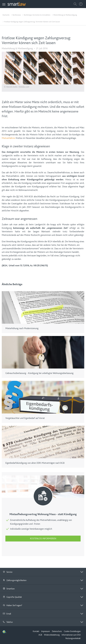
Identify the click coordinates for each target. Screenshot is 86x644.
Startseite (6, 15)
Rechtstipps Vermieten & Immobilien (37, 15)
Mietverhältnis (8, 138)
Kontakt (36, 631)
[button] (43, 572)
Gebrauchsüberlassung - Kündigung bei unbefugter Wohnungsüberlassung (39, 373)
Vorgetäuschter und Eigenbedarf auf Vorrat (25, 418)
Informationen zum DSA (71, 635)
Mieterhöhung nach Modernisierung (22, 328)
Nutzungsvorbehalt (73, 638)
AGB (40, 635)
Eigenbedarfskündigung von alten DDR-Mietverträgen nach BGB (35, 463)
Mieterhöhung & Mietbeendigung (65, 15)
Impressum (46, 631)
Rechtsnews (17, 15)
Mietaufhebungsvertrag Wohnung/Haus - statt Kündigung (43, 514)
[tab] (43, 572)
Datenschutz (57, 631)
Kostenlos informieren (43, 539)
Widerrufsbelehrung (52, 635)
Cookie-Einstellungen (72, 631)
